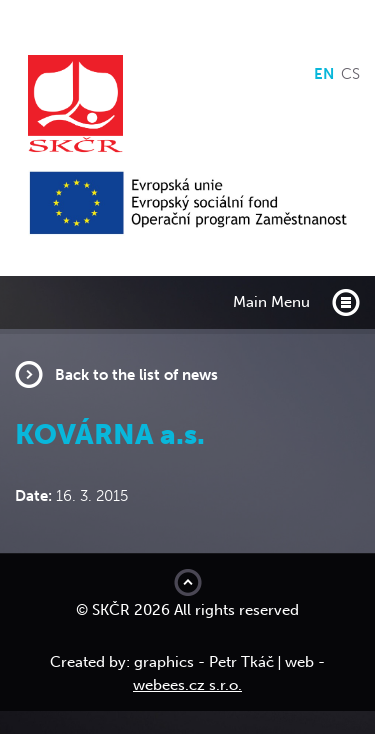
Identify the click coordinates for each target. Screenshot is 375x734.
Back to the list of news (136, 375)
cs (350, 74)
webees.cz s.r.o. (187, 685)
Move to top (188, 582)
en (324, 74)
